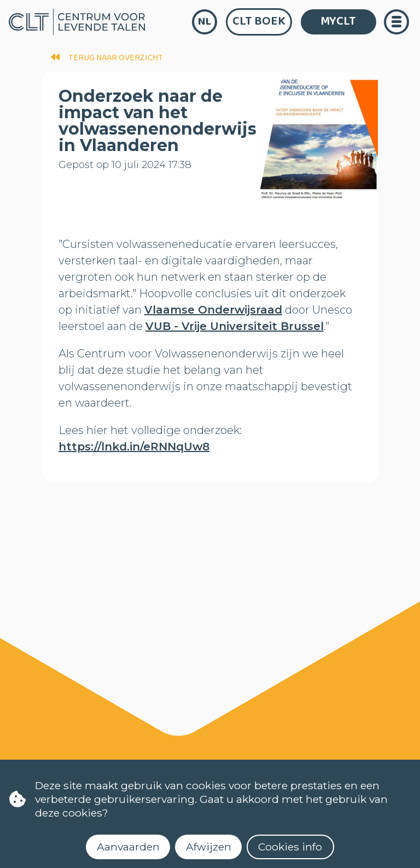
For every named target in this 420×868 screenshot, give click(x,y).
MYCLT (338, 21)
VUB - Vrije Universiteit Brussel (235, 326)
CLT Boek (259, 21)
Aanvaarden (128, 847)
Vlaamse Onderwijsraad (213, 310)
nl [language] (205, 22)
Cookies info (290, 847)
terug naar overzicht (107, 58)
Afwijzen (209, 847)
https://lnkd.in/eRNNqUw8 (134, 447)
